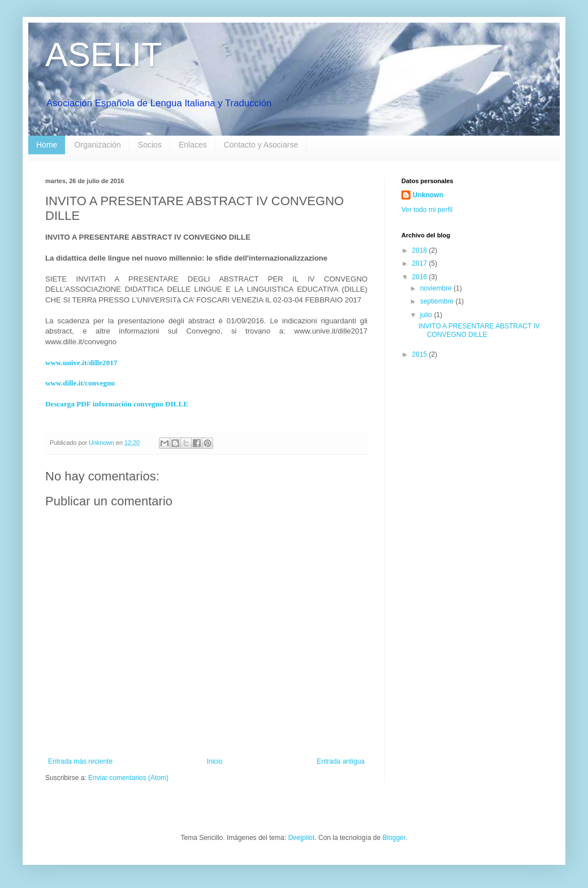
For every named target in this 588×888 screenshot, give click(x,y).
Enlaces (193, 145)
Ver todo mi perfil (427, 210)
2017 (421, 263)
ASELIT (104, 55)
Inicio (215, 761)
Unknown (428, 195)
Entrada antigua (341, 761)
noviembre (437, 288)
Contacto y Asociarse (261, 145)
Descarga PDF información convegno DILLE (117, 404)
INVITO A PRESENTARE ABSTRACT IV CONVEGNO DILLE (479, 330)
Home (47, 145)
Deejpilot (302, 838)
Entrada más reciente (80, 761)
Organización (98, 145)
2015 (421, 354)
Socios (150, 145)
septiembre (438, 301)
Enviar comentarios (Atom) (128, 778)
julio (427, 315)
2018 (421, 250)
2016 (421, 277)
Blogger (394, 838)
